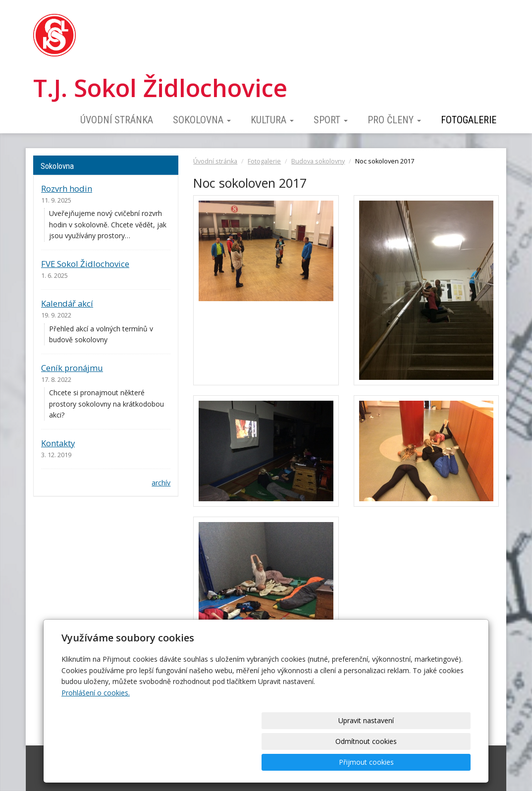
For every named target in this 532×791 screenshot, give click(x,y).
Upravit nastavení (269, 762)
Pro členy (394, 120)
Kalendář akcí (67, 303)
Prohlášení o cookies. (96, 734)
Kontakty (58, 443)
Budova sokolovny (318, 161)
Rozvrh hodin (67, 188)
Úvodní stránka (117, 120)
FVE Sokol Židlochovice (85, 264)
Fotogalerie (469, 120)
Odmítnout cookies (351, 762)
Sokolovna (202, 120)
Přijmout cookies (433, 762)
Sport (331, 120)
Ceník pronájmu (72, 368)
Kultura (272, 120)
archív (161, 483)
